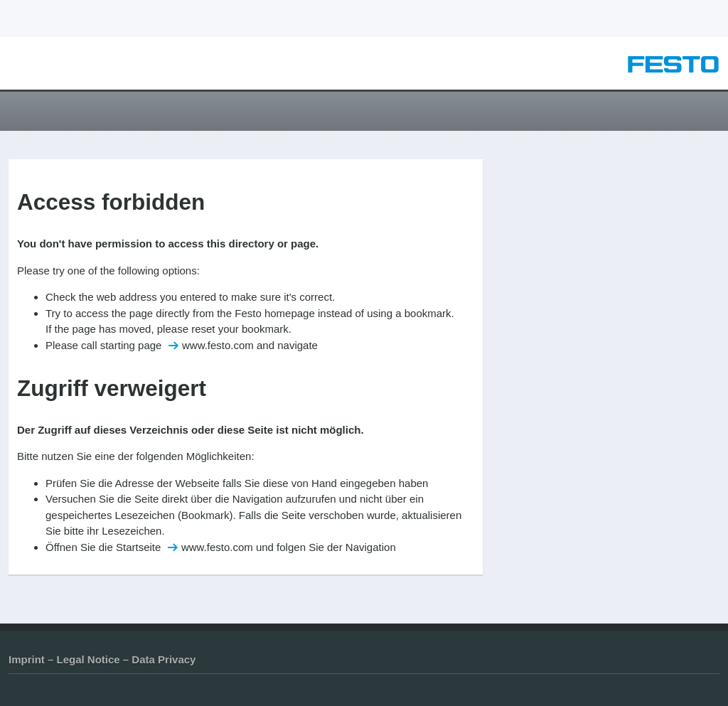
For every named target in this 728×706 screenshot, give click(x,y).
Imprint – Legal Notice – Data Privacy (102, 659)
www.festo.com (218, 345)
